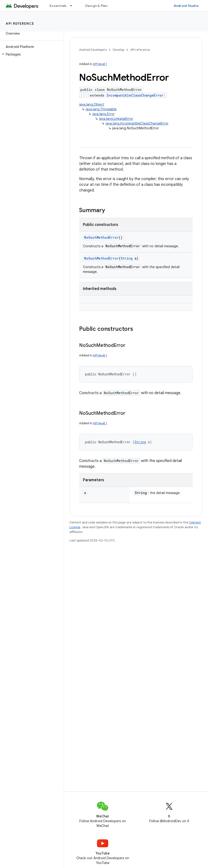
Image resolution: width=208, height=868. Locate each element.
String (127, 258)
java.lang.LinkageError (116, 119)
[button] (31, 54)
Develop (118, 50)
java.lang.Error (104, 114)
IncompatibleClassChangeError (135, 95)
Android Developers (93, 50)
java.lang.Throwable (101, 109)
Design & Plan (96, 6)
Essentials (58, 6)
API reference (20, 23)
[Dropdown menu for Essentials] (73, 6)
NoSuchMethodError (101, 237)
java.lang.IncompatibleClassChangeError (137, 123)
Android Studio (186, 6)
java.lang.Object (92, 104)
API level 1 (100, 64)
